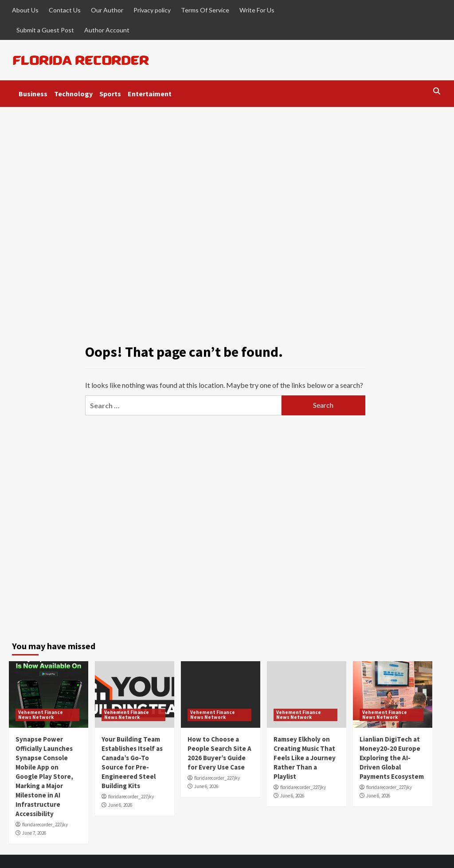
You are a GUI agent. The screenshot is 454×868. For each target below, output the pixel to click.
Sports (110, 94)
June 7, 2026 (34, 833)
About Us (25, 10)
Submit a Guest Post (45, 30)
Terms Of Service (205, 10)
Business (33, 94)
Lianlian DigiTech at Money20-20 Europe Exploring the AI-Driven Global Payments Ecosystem (392, 758)
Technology (73, 94)
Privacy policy (152, 10)
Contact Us (65, 10)
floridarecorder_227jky (45, 825)
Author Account (107, 30)
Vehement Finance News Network (41, 715)
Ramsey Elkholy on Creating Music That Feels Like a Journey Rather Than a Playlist (305, 758)
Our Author (107, 10)
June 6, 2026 (120, 805)
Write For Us (257, 10)
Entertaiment (150, 94)
